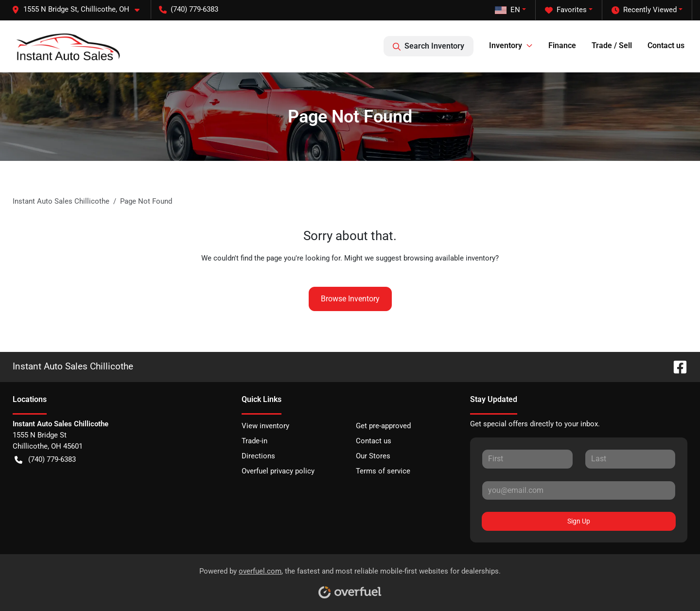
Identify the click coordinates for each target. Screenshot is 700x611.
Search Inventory (429, 46)
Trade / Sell (612, 45)
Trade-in (254, 441)
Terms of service (383, 471)
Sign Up (579, 521)
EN (507, 10)
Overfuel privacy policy (278, 471)
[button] (79, 9)
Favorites (566, 10)
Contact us (666, 45)
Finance (562, 45)
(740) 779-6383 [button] (189, 9)
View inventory (265, 426)
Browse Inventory (350, 299)
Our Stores (373, 456)
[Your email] (579, 490)
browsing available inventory (449, 258)
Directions (258, 456)
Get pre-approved (383, 426)
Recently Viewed (644, 10)
